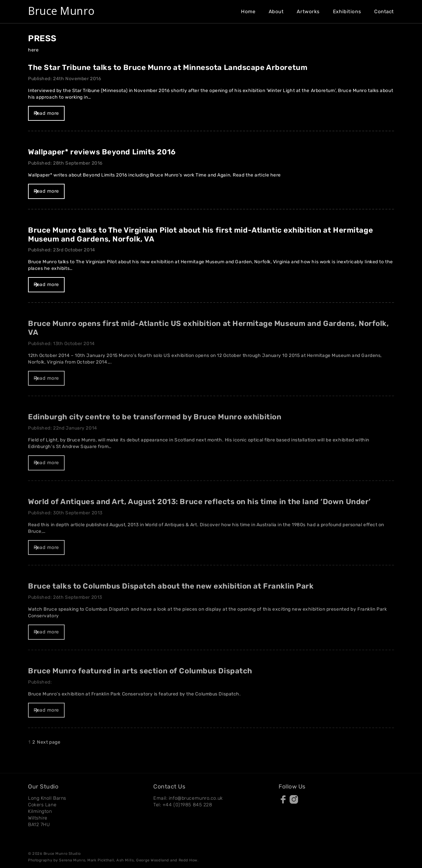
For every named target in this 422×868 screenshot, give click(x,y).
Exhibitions (347, 12)
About (276, 12)
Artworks (308, 12)
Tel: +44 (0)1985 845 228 (183, 805)
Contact (384, 12)
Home (248, 12)
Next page (49, 742)
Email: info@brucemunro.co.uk (188, 798)
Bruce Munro (61, 11)
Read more (46, 113)
